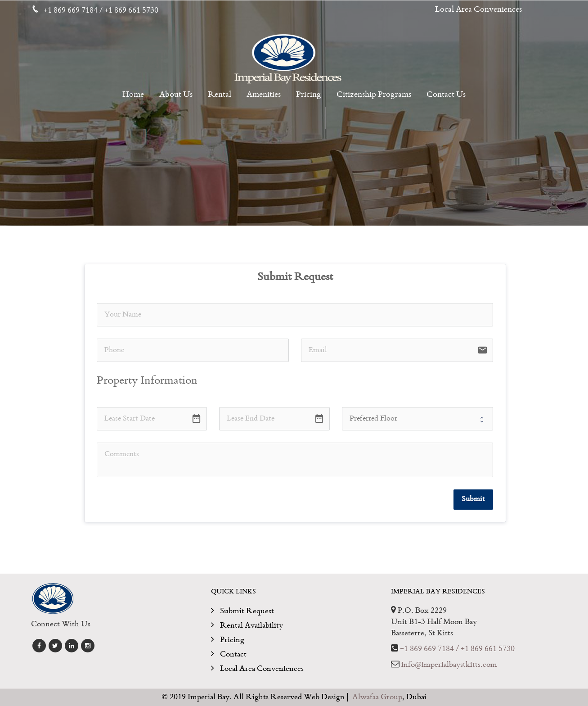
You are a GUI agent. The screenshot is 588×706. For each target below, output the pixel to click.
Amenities (264, 95)
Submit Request (247, 611)
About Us (176, 95)
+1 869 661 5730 (131, 11)
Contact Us (446, 95)
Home (133, 95)
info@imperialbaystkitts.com (449, 665)
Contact (233, 654)
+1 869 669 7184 (72, 11)
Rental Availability (251, 626)
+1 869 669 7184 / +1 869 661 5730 (457, 649)
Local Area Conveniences (478, 10)
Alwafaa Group (377, 697)
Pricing (309, 95)
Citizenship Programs (374, 95)
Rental (220, 95)
